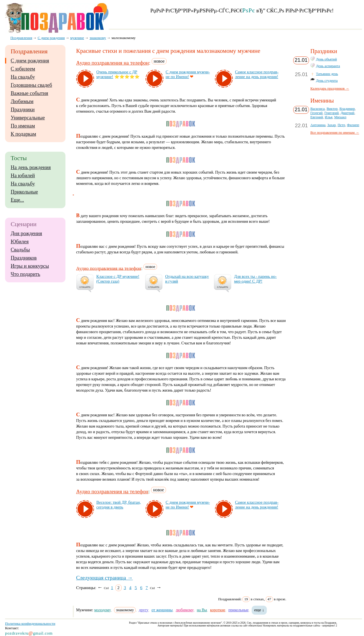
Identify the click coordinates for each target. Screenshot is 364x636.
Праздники (23, 110)
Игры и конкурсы (30, 266)
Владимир (347, 109)
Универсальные (28, 118)
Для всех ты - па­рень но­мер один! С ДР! (255, 279)
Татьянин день (327, 74)
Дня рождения (26, 233)
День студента (327, 81)
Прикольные (24, 192)
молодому (103, 610)
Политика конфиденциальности (30, 623)
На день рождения (31, 167)
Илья (328, 117)
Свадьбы (20, 250)
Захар (331, 125)
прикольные (238, 610)
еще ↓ (259, 610)
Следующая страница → (104, 578)
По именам (23, 126)
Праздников (24, 258)
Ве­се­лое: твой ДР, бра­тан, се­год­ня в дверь (119, 505)
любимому (185, 610)
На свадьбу (23, 77)
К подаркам (23, 134)
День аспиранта (328, 66)
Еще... (17, 200)
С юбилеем (23, 69)
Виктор (332, 109)
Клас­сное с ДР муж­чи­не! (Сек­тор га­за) (118, 279)
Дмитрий (347, 113)
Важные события (29, 93)
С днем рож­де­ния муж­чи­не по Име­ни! (188, 74)
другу (144, 610)
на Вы (202, 610)
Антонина (318, 125)
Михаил (340, 117)
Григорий (332, 113)
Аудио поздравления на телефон (112, 63)
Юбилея (20, 242)
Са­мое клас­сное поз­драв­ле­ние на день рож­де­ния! (257, 74)
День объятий (326, 59)
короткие (218, 610)
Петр (341, 125)
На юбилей (23, 176)
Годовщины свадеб (31, 85)
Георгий (317, 113)
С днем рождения (30, 61)
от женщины (162, 610)
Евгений (317, 117)
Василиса (318, 109)
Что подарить (25, 274)
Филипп (353, 125)
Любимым (22, 101)
